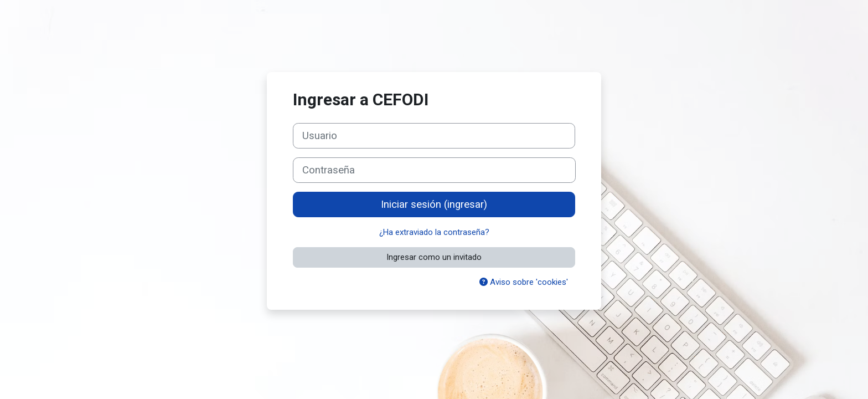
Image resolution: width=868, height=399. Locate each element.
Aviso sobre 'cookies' (524, 282)
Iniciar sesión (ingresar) (434, 204)
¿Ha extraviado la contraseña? (434, 232)
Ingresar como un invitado (434, 257)
